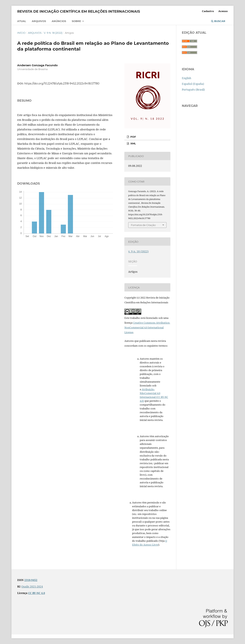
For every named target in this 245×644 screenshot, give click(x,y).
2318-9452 (31, 580)
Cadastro (208, 11)
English (187, 78)
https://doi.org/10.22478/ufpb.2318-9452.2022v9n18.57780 (62, 83)
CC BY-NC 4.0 (37, 593)
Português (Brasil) (193, 90)
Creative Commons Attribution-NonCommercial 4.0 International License (147, 327)
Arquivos (39, 21)
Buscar (218, 21)
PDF (133, 137)
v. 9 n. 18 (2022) (53, 33)
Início (21, 33)
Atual (22, 21)
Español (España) (193, 84)
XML (133, 143)
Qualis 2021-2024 (32, 586)
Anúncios (59, 21)
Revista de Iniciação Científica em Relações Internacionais (79, 11)
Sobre (77, 21)
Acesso (223, 11)
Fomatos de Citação (143, 225)
